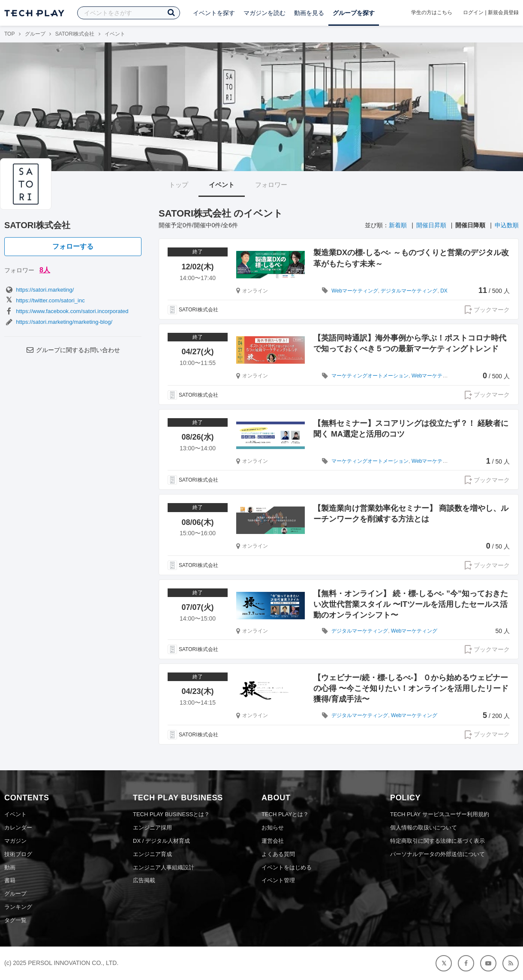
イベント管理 (278, 880)
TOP (9, 34)
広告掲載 (144, 880)
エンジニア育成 (152, 854)
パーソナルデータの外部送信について (437, 854)
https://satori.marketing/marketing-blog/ (58, 322)
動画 (10, 867)
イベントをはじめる (287, 867)
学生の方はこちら (432, 12)
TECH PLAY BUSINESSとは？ (171, 814)
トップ (179, 185)
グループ (35, 34)
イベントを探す (214, 13)
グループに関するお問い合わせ (73, 350)
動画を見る (309, 13)
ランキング (18, 907)
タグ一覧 (15, 920)
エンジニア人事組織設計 (164, 867)
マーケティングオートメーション (370, 376)
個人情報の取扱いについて (424, 828)
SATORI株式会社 (75, 34)
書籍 (10, 880)
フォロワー (271, 185)
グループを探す (354, 13)
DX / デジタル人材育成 (161, 841)
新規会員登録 (503, 12)
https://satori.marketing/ (39, 290)
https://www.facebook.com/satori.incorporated (66, 311)
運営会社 (273, 841)
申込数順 (507, 225)
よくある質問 (278, 854)
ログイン (473, 12)
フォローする (73, 246)
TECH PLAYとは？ (285, 814)
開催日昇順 (431, 225)
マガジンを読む (265, 13)
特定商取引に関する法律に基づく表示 (437, 841)
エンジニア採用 (152, 828)
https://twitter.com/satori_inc (45, 300)
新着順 (398, 225)
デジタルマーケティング (409, 291)
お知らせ (273, 828)
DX (444, 291)
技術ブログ (18, 854)
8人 (45, 270)
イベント (222, 185)
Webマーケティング (355, 291)
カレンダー (18, 828)
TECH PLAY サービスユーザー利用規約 (440, 814)
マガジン (15, 841)
